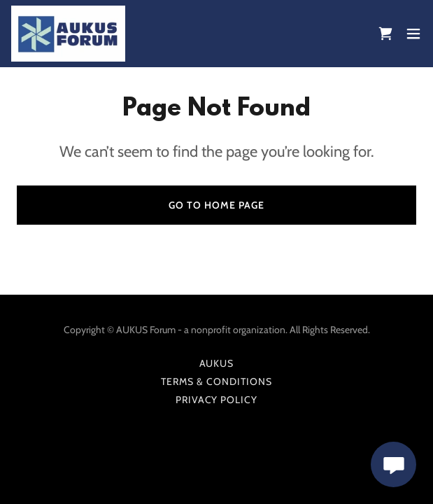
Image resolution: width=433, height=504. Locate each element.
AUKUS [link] (217, 363)
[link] (68, 34)
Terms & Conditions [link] (216, 381)
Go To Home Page (216, 205)
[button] (413, 34)
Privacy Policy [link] (217, 400)
